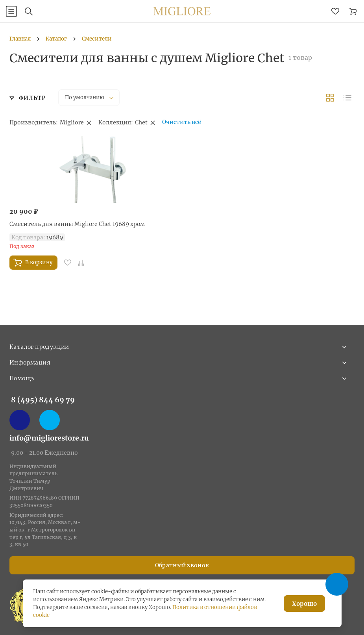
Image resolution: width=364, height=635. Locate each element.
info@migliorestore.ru (49, 438)
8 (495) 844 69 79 (43, 400)
